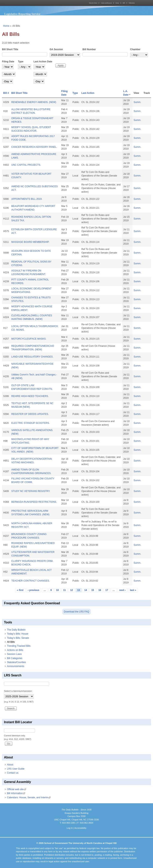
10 (57, 590)
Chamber (135, 49)
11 (64, 590)
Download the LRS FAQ (76, 612)
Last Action (88, 93)
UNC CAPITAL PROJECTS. (26, 165)
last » (133, 590)
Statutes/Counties (16, 662)
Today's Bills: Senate (18, 638)
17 (107, 590)
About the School (93, 3)
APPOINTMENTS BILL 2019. (27, 199)
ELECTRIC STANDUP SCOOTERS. (31, 423)
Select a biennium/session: (18, 691)
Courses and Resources (106, 3)
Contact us (13, 773)
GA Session (56, 49)
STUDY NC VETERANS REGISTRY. (31, 491)
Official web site (17, 789)
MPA (124, 3)
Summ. (137, 102)
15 (93, 590)
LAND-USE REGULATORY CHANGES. (32, 357)
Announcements (16, 666)
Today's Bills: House (18, 634)
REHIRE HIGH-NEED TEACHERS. (30, 396)
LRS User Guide (16, 769)
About (10, 765)
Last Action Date (43, 62)
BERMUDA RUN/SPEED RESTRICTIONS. (34, 502)
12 (71, 590)
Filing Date (8, 62)
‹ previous (34, 590)
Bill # (6, 93)
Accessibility (80, 828)
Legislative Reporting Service (22, 14)
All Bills (11, 642)
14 (86, 590)
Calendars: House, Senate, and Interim (29, 797)
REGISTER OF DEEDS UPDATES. (30, 414)
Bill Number (89, 49)
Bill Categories (15, 658)
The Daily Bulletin (16, 630)
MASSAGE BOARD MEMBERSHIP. (30, 242)
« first (20, 590)
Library (117, 3)
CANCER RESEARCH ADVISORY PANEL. (34, 147)
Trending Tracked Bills (19, 646)
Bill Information (16, 793)
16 (100, 590)
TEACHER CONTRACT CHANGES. (31, 581)
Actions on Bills (15, 650)
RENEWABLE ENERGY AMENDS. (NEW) (34, 102)
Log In (70, 828)
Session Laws (14, 654)
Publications (132, 3)
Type (21, 62)
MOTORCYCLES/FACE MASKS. (29, 339)
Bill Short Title (10, 49)
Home (6, 26)
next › (122, 590)
